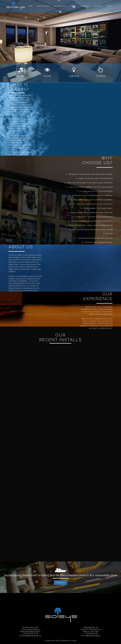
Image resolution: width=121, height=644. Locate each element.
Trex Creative (72, 641)
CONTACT (60, 583)
